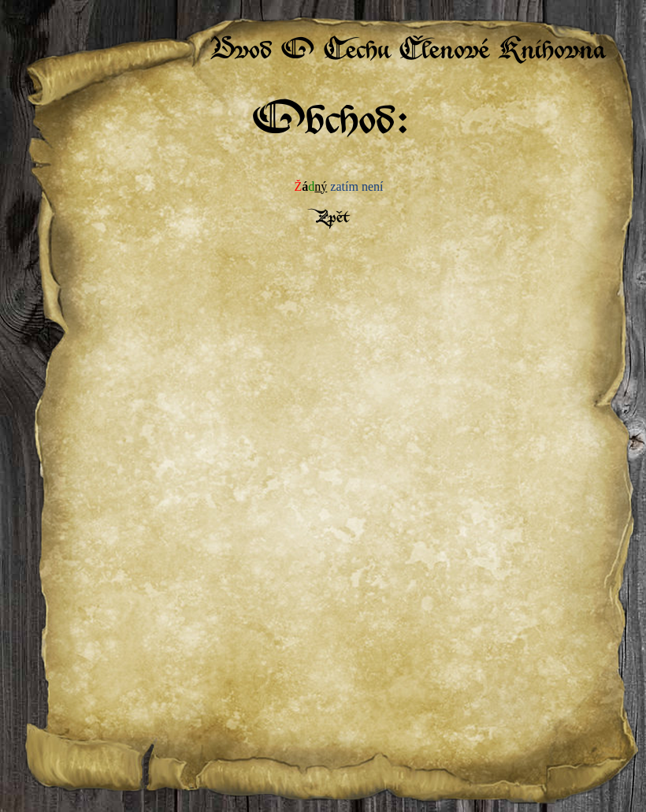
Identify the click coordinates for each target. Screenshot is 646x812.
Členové (444, 52)
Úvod (241, 52)
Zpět (331, 219)
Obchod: (331, 124)
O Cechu (335, 52)
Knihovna (552, 52)
